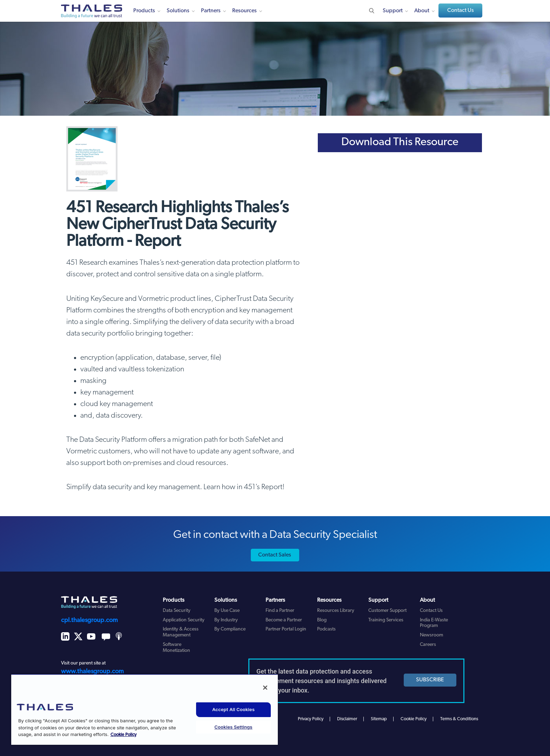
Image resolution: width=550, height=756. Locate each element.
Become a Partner (284, 620)
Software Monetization (176, 648)
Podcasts (326, 629)
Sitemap (379, 719)
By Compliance (230, 629)
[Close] (265, 688)
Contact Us (461, 11)
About (422, 11)
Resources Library (336, 611)
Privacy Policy (311, 719)
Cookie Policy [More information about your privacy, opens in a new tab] (123, 735)
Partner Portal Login (286, 629)
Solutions (178, 11)
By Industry (226, 620)
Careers (428, 645)
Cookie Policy (414, 719)
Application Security (184, 620)
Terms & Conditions (459, 719)
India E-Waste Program (434, 623)
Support (393, 11)
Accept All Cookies (233, 709)
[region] (145, 709)
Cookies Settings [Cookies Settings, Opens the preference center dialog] (233, 727)
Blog (322, 620)
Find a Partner (280, 611)
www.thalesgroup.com (92, 672)
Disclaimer (347, 719)
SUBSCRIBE (430, 680)
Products (144, 11)
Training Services (386, 620)
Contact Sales (275, 555)
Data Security (177, 611)
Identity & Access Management (181, 632)
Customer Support (387, 611)
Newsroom (431, 635)
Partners (211, 11)
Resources (244, 11)
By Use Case (227, 611)
